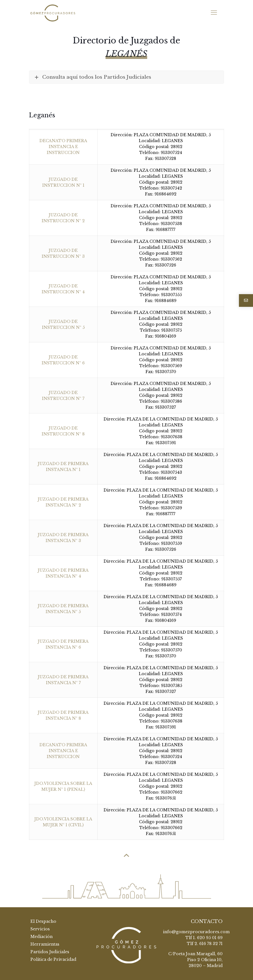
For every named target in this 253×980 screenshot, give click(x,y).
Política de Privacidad (53, 959)
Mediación (42, 937)
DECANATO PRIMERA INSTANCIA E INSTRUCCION (63, 147)
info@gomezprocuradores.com (196, 932)
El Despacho (43, 921)
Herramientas (45, 944)
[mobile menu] (214, 13)
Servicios (40, 929)
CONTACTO (207, 921)
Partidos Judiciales (50, 952)
